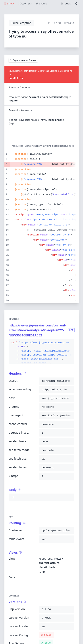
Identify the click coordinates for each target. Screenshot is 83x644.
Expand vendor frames (23, 60)
